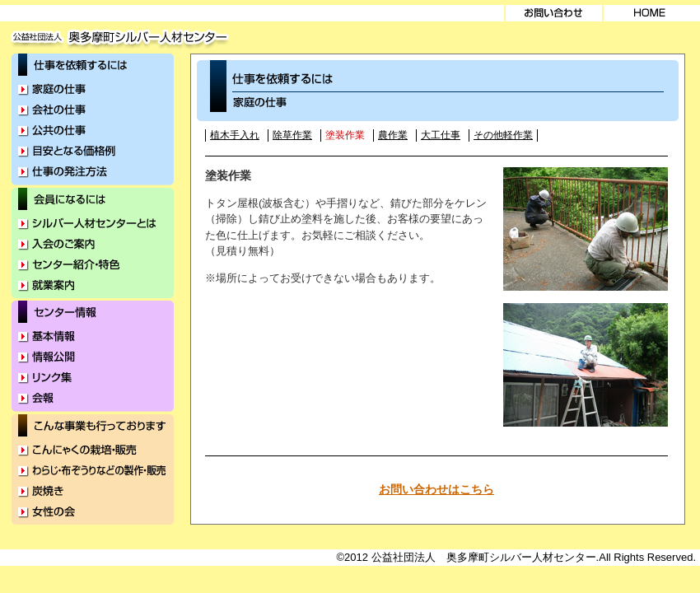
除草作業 (292, 135)
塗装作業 (345, 135)
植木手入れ (235, 135)
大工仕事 (441, 135)
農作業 (393, 135)
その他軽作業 (503, 135)
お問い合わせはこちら (436, 489)
